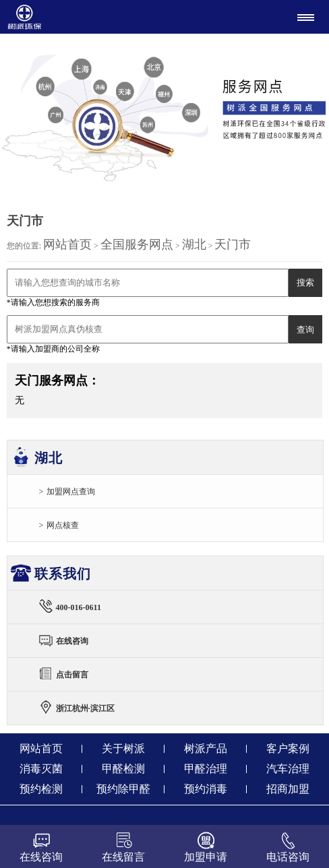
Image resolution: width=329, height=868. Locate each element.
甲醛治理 (206, 769)
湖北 (194, 244)
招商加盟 (288, 789)
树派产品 (206, 748)
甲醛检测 (123, 769)
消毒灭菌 (41, 769)
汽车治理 (288, 769)
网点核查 (63, 525)
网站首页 (67, 244)
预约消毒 (206, 789)
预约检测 (41, 789)
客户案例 (288, 748)
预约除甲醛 (123, 789)
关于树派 (123, 748)
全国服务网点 (137, 244)
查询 (305, 330)
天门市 (233, 244)
